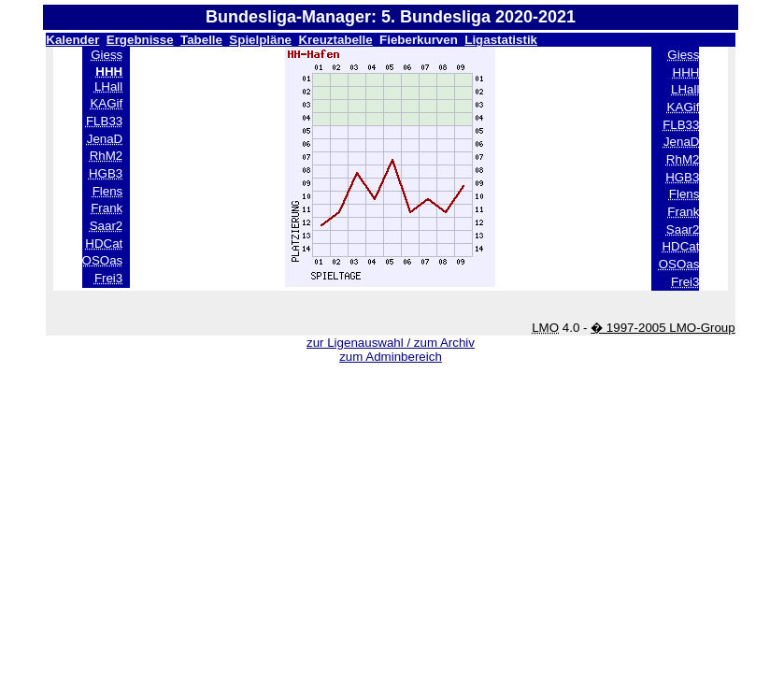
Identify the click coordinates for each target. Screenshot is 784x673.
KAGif (106, 103)
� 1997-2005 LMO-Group (663, 328)
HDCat (104, 243)
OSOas (103, 260)
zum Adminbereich (391, 357)
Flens (108, 191)
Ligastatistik (501, 40)
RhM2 (107, 156)
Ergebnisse (140, 40)
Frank (107, 208)
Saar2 (107, 226)
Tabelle (201, 40)
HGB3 (106, 173)
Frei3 (108, 278)
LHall (108, 86)
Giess (107, 55)
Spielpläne (260, 40)
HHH (686, 72)
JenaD (105, 139)
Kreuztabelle (335, 40)
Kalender (72, 40)
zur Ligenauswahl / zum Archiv (391, 343)
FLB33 (104, 121)
